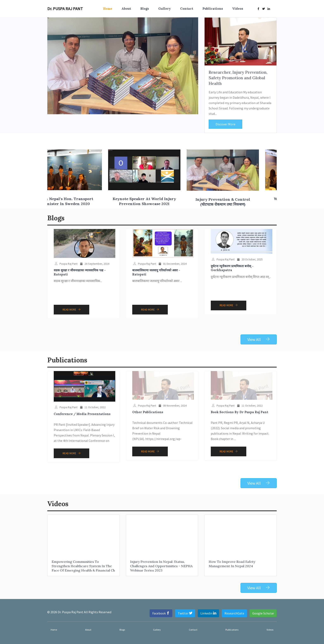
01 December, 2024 (173, 264)
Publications (213, 9)
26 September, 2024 (95, 264)
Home (108, 9)
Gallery (165, 9)
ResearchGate (234, 613)
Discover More (225, 124)
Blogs (145, 9)
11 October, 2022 (93, 407)
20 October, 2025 (250, 259)
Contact (187, 9)
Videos (238, 9)
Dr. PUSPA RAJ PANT (65, 9)
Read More (72, 310)
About (126, 9)
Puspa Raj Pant (66, 264)
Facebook (161, 613)
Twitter (185, 613)
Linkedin (208, 613)
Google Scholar (263, 613)
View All (259, 339)
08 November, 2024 (173, 406)
